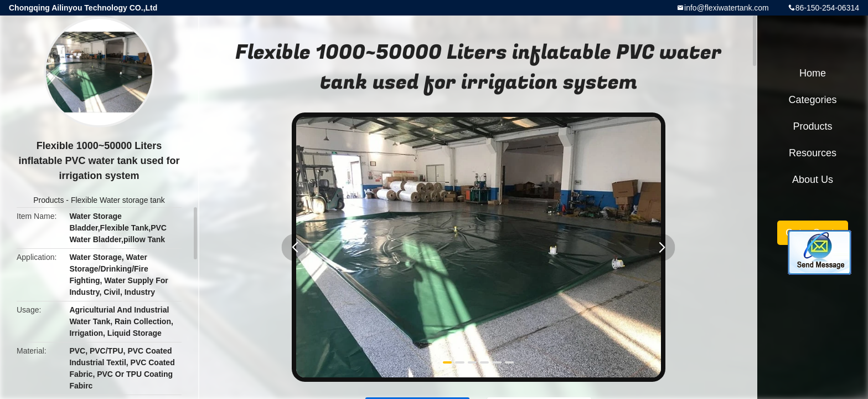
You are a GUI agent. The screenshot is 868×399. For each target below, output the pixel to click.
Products (48, 200)
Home (813, 73)
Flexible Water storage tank (118, 200)
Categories (812, 100)
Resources (813, 153)
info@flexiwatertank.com (727, 8)
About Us (813, 180)
